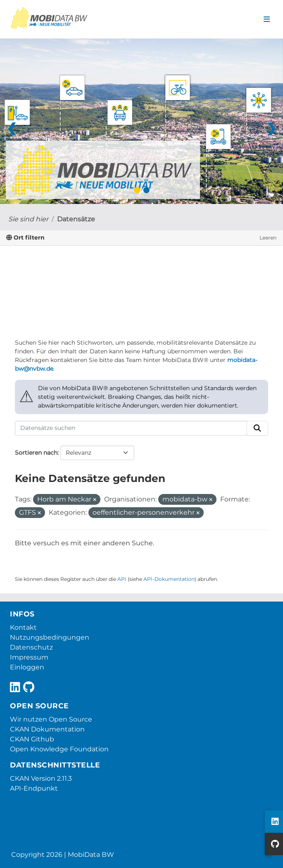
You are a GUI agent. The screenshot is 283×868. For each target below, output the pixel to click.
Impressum (29, 657)
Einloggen (27, 667)
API (122, 579)
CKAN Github (32, 739)
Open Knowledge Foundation (59, 749)
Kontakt (23, 627)
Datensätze (76, 219)
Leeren (268, 238)
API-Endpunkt (34, 788)
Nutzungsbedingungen (50, 637)
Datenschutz (31, 647)
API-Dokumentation (169, 579)
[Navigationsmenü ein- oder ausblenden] (267, 19)
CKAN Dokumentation (47, 729)
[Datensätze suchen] (131, 428)
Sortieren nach (36, 453)
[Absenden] (257, 428)
